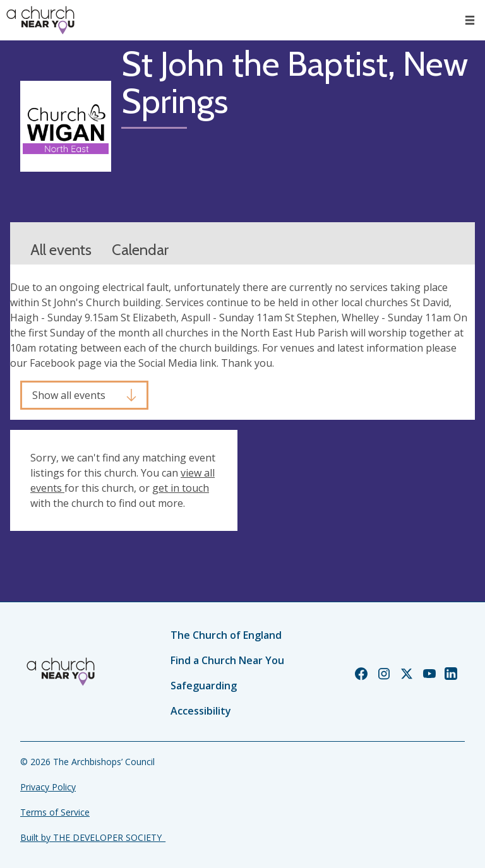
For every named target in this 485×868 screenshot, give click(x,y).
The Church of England (226, 635)
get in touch (181, 488)
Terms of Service (55, 812)
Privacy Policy (48, 787)
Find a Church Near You (227, 660)
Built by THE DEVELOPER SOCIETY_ (93, 837)
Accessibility (201, 711)
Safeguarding (204, 686)
